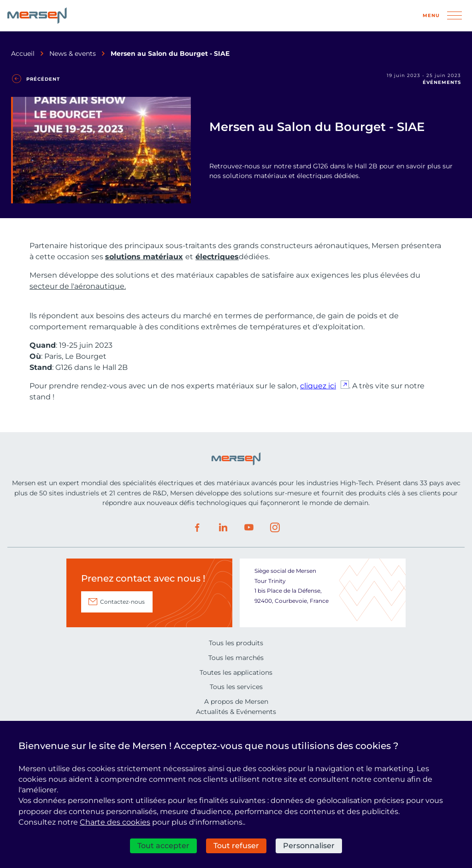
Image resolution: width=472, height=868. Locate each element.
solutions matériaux (144, 257)
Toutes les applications (236, 672)
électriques (217, 257)
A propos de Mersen (236, 702)
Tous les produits (236, 643)
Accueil (23, 54)
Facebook (197, 528)
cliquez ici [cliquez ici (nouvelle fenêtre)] (318, 386)
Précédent (43, 79)
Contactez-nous (122, 602)
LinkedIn (223, 528)
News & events (73, 54)
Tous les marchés (236, 658)
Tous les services (236, 687)
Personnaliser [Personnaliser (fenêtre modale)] (309, 846)
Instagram (275, 528)
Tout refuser (236, 846)
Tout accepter (163, 846)
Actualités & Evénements (236, 712)
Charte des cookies (115, 822)
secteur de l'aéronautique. (78, 286)
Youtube (249, 528)
